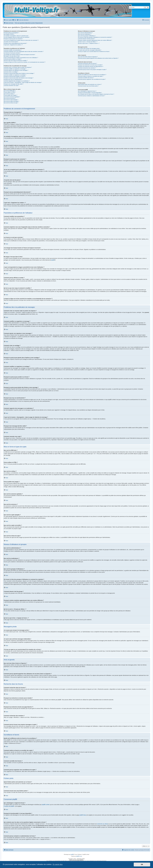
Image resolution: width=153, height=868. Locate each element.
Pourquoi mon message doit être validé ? (14, 84)
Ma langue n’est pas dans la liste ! (12, 56)
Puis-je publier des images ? (11, 95)
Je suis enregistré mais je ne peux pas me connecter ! (17, 37)
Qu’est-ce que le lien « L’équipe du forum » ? (89, 43)
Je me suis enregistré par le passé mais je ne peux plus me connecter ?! (21, 40)
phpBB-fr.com (79, 856)
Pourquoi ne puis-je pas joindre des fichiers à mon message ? (19, 78)
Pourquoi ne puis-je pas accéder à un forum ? (15, 76)
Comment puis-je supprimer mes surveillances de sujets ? (92, 79)
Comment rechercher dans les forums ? (87, 63)
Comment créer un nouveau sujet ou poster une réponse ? (18, 67)
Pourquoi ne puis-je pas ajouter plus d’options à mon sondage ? (19, 73)
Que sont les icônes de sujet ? (11, 103)
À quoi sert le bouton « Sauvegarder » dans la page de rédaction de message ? (23, 82)
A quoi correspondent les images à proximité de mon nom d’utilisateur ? (21, 58)
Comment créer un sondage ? (11, 72)
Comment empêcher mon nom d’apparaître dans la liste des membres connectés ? (24, 51)
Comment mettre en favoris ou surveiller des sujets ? (91, 76)
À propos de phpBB (9, 806)
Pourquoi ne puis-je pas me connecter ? (13, 39)
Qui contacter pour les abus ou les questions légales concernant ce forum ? (96, 94)
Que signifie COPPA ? (9, 34)
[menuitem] (14, 20)
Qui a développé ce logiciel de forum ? (87, 91)
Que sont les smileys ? (9, 94)
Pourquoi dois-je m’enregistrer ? (11, 33)
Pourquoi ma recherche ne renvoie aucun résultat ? (90, 65)
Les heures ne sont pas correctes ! (12, 53)
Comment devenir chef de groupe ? (86, 39)
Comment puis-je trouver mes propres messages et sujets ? (92, 70)
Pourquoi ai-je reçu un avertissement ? (13, 79)
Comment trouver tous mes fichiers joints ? (88, 86)
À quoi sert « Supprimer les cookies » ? (13, 45)
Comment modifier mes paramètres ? (13, 50)
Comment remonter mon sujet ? (11, 85)
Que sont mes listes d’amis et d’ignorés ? (88, 57)
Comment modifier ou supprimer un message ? (15, 69)
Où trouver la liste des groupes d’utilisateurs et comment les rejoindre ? (95, 37)
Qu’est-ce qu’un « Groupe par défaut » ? (88, 42)
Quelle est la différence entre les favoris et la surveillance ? (92, 75)
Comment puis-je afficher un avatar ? (13, 59)
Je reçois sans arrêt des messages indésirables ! (90, 50)
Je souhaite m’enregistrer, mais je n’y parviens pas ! (16, 36)
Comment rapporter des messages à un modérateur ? (17, 81)
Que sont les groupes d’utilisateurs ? (87, 36)
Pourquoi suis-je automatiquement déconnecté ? (15, 43)
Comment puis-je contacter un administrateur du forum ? (91, 96)
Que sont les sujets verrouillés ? (11, 101)
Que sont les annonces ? (10, 98)
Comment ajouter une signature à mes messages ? (16, 70)
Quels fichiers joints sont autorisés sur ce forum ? (90, 84)
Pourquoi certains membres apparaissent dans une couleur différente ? (95, 40)
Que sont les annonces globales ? (12, 97)
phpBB (53, 260)
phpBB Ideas (83, 815)
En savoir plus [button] (58, 864)
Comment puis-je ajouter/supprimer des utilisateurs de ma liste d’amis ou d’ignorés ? (98, 58)
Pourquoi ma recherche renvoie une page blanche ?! (91, 66)
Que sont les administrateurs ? (85, 33)
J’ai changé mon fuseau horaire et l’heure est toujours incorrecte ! (19, 55)
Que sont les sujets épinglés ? (11, 100)
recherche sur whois (102, 824)
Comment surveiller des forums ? (86, 78)
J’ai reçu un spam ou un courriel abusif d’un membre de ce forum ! (94, 51)
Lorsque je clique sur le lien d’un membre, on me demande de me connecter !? (25, 62)
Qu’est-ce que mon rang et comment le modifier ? (16, 61)
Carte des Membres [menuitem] (23, 20)
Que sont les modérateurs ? (85, 34)
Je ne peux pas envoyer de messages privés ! (89, 48)
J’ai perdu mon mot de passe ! (11, 42)
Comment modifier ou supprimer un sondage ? (15, 75)
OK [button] (142, 864)
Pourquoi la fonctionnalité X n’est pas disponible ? (90, 93)
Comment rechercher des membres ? (87, 68)
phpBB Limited (46, 805)
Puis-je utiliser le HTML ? (10, 92)
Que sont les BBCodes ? (10, 91)
